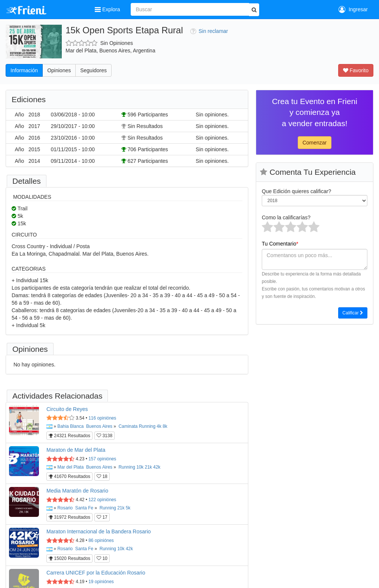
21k (148, 467)
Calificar (353, 313)
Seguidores (93, 70)
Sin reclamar (209, 31)
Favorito (356, 70)
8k (165, 426)
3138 (104, 436)
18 (102, 476)
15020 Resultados (69, 558)
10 (102, 558)
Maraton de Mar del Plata (76, 450)
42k (157, 467)
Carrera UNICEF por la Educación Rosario (96, 573)
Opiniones (59, 70)
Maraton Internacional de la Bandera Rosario (99, 531)
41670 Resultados (69, 476)
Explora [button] (108, 9)
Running (147, 426)
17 (102, 517)
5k (128, 508)
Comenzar (315, 143)
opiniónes (102, 418)
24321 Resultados (69, 436)
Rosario (65, 508)
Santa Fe (84, 508)
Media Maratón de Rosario (77, 491)
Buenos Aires (99, 426)
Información (24, 70)
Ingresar (353, 9)
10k (140, 467)
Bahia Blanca (70, 426)
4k (159, 426)
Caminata (128, 426)
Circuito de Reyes (67, 409)
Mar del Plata (70, 467)
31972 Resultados (69, 517)
